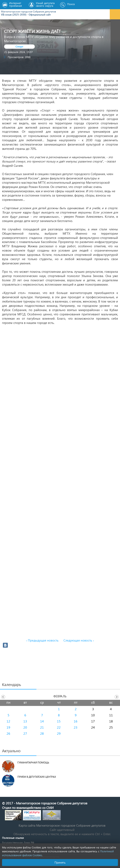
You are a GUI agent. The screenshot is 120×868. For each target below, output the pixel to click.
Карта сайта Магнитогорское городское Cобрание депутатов (62, 825)
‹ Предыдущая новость (42, 640)
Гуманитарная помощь (33, 763)
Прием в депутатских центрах (37, 777)
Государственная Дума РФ (18, 842)
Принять (60, 862)
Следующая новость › (79, 640)
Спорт (19, 46)
